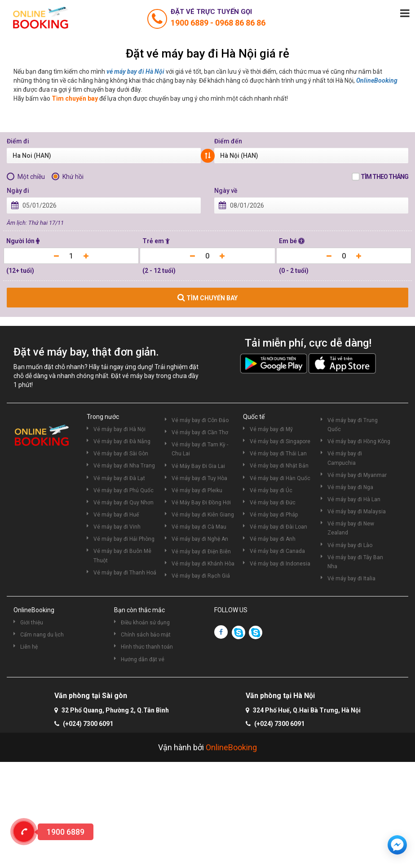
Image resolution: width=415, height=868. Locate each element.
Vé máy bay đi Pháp (274, 515)
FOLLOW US (231, 610)
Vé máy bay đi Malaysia (357, 512)
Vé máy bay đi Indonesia (280, 564)
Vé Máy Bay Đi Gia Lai (198, 466)
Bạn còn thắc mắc (139, 610)
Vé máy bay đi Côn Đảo (200, 420)
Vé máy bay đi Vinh (117, 527)
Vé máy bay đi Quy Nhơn (124, 503)
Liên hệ (29, 647)
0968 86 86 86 (240, 23)
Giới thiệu (32, 623)
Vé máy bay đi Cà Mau (199, 527)
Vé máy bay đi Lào (350, 545)
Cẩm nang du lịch (42, 635)
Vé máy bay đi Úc (271, 490)
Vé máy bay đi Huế (116, 515)
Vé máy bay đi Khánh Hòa (203, 564)
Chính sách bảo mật (146, 635)
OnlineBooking (377, 80)
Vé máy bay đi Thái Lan (278, 454)
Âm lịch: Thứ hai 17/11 (35, 223)
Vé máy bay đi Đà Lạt (119, 478)
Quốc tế (254, 417)
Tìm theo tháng (384, 177)
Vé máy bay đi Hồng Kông (359, 441)
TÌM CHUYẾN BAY (207, 298)
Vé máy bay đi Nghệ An (200, 539)
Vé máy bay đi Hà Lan (354, 499)
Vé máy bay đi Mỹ (271, 429)
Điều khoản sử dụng (145, 623)
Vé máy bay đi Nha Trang (124, 466)
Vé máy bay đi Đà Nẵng (122, 441)
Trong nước (103, 417)
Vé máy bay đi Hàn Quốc (280, 478)
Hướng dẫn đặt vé (143, 659)
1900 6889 (190, 23)
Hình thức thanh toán (147, 647)
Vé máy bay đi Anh (273, 539)
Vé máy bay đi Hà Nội (119, 429)
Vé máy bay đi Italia (351, 579)
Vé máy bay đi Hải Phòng (124, 539)
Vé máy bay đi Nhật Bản (279, 466)
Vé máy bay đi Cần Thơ (200, 432)
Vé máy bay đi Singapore (280, 441)
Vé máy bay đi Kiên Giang (203, 515)
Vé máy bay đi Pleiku (197, 490)
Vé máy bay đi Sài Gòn (121, 454)
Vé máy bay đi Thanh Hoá (125, 573)
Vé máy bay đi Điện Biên (201, 552)
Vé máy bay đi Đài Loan (278, 527)
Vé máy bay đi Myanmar (357, 475)
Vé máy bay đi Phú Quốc (124, 490)
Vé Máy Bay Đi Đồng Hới (201, 503)
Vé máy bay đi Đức (273, 503)
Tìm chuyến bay (75, 98)
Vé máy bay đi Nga (350, 487)
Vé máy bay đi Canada (277, 551)
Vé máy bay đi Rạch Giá (201, 576)
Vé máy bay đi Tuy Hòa (199, 478)
